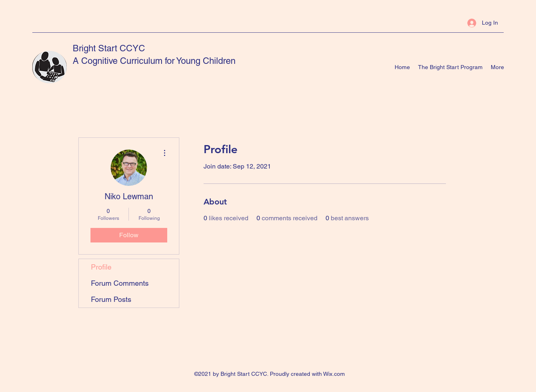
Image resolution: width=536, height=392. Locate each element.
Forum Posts (111, 299)
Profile (101, 267)
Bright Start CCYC (109, 48)
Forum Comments (120, 283)
